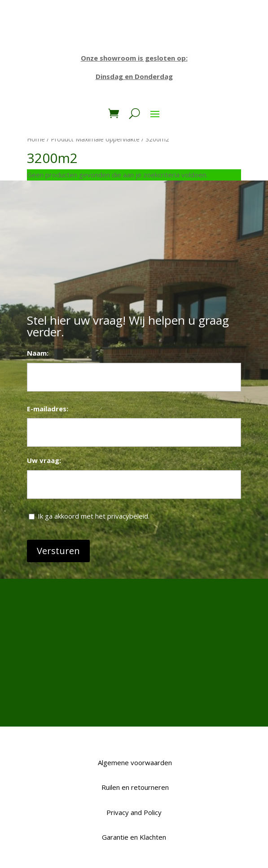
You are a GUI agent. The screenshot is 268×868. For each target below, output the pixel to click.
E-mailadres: (48, 409)
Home (36, 139)
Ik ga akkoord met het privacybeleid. (94, 516)
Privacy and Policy (134, 812)
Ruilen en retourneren (134, 787)
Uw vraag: (44, 460)
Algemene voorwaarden (134, 762)
